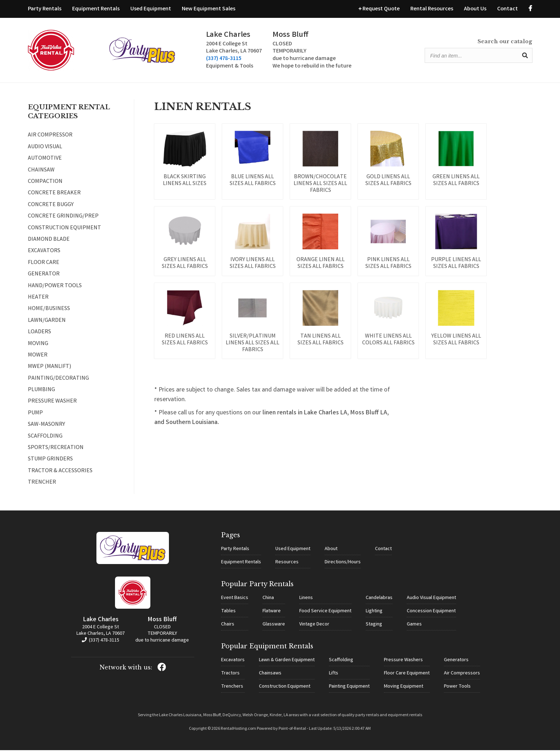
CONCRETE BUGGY (51, 208)
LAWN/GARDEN (47, 324)
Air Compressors (462, 676)
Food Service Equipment (325, 614)
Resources (287, 565)
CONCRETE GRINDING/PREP (63, 220)
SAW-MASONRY (46, 428)
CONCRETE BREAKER (54, 196)
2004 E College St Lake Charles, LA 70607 (101, 634)
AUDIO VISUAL (45, 150)
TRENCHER (42, 486)
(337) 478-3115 (179, 61)
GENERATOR (44, 278)
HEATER (38, 301)
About (331, 552)
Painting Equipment (349, 689)
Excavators (233, 663)
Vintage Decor (314, 627)
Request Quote (379, 9)
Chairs (228, 627)
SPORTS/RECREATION (56, 451)
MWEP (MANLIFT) (49, 370)
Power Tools (457, 689)
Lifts (334, 676)
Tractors (230, 676)
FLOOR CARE (44, 266)
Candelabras (379, 601)
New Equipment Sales (209, 9)
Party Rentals (45, 9)
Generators (456, 663)
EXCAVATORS (44, 254)
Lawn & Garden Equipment (287, 663)
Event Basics (235, 601)
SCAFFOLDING (45, 440)
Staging (374, 627)
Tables (228, 614)
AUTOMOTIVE (45, 162)
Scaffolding (341, 663)
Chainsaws (270, 676)
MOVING (38, 347)
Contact (507, 9)
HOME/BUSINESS (49, 312)
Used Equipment (151, 9)
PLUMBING (41, 393)
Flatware (272, 614)
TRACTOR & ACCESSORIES (60, 474)
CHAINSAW (41, 174)
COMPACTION (45, 185)
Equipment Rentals (96, 9)
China (268, 601)
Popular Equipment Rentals (267, 649)
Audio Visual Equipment (431, 601)
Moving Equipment (404, 689)
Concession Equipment (431, 614)
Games (414, 627)
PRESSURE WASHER (52, 405)
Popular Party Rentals (257, 587)
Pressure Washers (403, 663)
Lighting (374, 614)
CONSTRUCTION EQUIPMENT (64, 231)
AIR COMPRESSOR (50, 139)
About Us (475, 9)
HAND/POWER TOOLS (55, 289)
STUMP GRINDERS (50, 463)
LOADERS (39, 335)
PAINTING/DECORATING (58, 382)
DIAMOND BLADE (49, 243)
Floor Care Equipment (407, 676)
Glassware (274, 627)
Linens (306, 601)
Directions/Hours (343, 565)
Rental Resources (432, 9)
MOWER (38, 359)
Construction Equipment (285, 689)
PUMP (35, 417)
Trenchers (232, 689)
